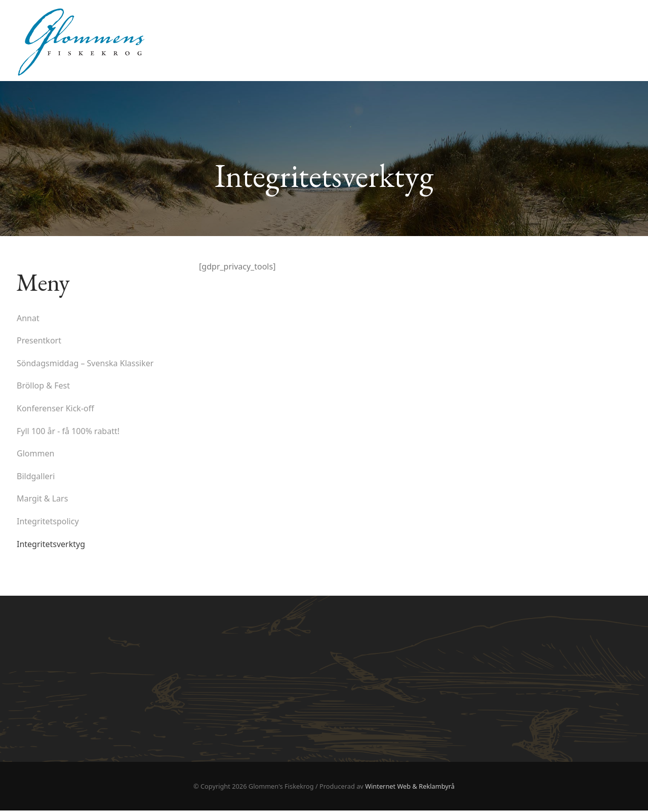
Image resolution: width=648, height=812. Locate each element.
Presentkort (39, 342)
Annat (28, 319)
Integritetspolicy (48, 522)
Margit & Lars (42, 500)
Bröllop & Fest (43, 387)
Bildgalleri (36, 477)
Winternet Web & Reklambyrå (410, 787)
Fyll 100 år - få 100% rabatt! (68, 432)
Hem (619, 25)
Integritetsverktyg (51, 545)
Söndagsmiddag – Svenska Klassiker (85, 364)
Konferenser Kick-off (55, 409)
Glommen (35, 455)
